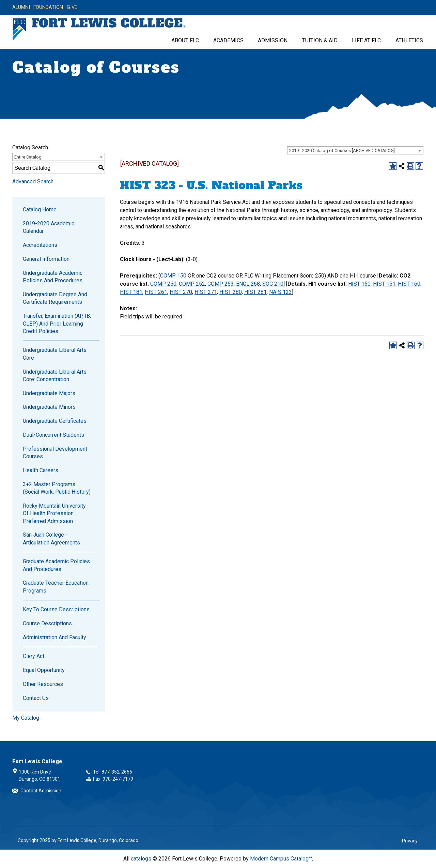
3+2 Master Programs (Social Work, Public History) (57, 488)
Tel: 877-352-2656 (113, 772)
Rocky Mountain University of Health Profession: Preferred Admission (54, 513)
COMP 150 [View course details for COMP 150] (173, 276)
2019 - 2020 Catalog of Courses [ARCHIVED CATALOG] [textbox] (342, 151)
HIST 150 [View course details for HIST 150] (359, 284)
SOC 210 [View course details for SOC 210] (273, 284)
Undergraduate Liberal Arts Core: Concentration (55, 376)
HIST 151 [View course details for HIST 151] (384, 284)
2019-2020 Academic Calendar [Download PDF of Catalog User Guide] (49, 227)
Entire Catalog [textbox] (28, 157)
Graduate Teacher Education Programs (56, 587)
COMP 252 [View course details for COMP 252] (192, 284)
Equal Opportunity (44, 670)
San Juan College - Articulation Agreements (51, 538)
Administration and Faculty (54, 637)
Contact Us (36, 698)
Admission (273, 40)
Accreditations (40, 245)
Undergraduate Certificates (55, 421)
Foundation (48, 8)
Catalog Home (40, 209)
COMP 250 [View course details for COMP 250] (163, 284)
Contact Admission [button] (41, 791)
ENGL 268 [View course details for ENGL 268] (248, 284)
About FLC (185, 40)
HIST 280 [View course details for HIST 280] (231, 292)
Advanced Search (33, 182)
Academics (228, 40)
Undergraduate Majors (49, 393)
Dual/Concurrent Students (53, 435)
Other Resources (43, 684)
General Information (46, 259)
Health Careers (41, 470)
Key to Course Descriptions (56, 609)
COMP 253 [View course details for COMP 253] (221, 284)
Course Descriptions (47, 623)
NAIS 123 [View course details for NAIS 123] (281, 292)
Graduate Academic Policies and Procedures (56, 565)
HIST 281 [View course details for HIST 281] (255, 292)
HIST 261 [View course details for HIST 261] (156, 292)
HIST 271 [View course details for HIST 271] (206, 292)
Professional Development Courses (55, 453)
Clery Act (34, 656)
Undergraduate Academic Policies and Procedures (53, 277)
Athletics (409, 40)
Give (72, 8)
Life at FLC (366, 40)
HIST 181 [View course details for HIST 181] (131, 292)
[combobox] (355, 150)
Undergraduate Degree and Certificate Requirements (55, 298)
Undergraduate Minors (49, 407)
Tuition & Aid (320, 40)
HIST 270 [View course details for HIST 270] (181, 292)
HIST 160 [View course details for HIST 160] (409, 284)
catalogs (141, 859)
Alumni (21, 8)
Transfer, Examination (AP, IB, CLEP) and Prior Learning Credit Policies (57, 324)
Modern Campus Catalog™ (281, 859)
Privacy (410, 841)
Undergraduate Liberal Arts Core (55, 354)
